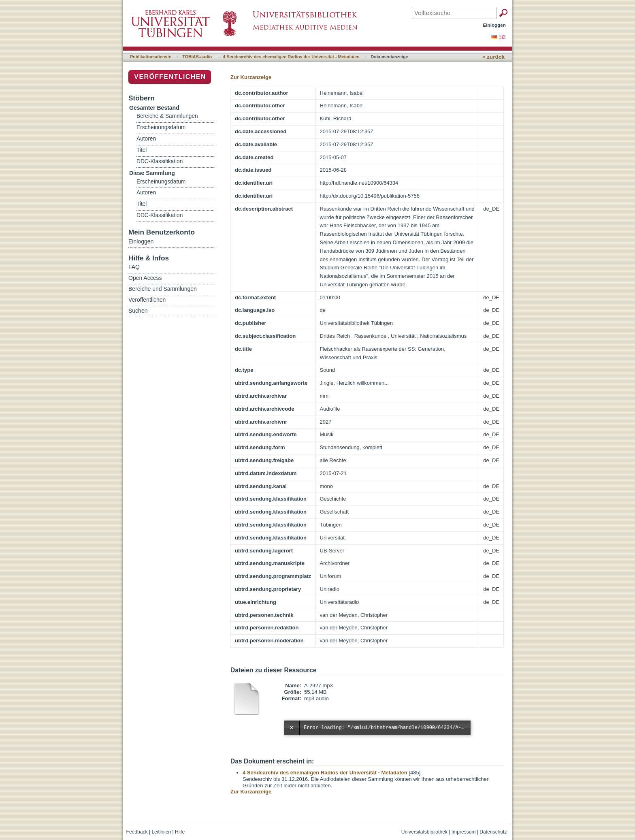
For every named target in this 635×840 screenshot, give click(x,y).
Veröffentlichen (170, 77)
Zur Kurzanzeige (251, 77)
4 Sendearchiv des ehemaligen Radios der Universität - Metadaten (291, 57)
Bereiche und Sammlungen (163, 289)
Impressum (464, 832)
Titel (142, 150)
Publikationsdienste (151, 57)
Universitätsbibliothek (424, 832)
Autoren (146, 139)
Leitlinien (161, 832)
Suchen (138, 311)
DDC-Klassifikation (160, 161)
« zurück (493, 57)
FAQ (134, 267)
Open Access (145, 278)
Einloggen (495, 25)
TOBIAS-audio (197, 57)
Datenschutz (493, 832)
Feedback (137, 832)
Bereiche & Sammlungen (167, 116)
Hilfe (180, 832)
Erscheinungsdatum (161, 127)
